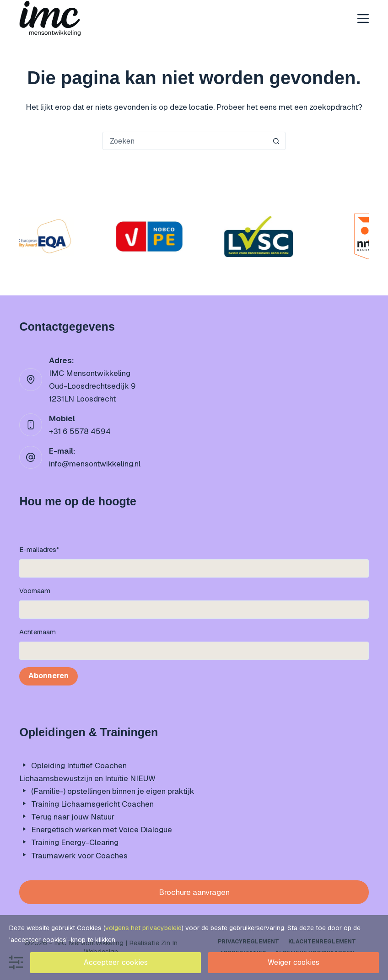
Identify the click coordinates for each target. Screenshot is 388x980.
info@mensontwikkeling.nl (95, 464)
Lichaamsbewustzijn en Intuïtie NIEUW (87, 778)
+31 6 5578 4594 (80, 431)
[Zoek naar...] (185, 141)
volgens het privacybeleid (143, 928)
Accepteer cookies (116, 962)
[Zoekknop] (276, 141)
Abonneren (48, 676)
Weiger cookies (294, 962)
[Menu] (363, 19)
